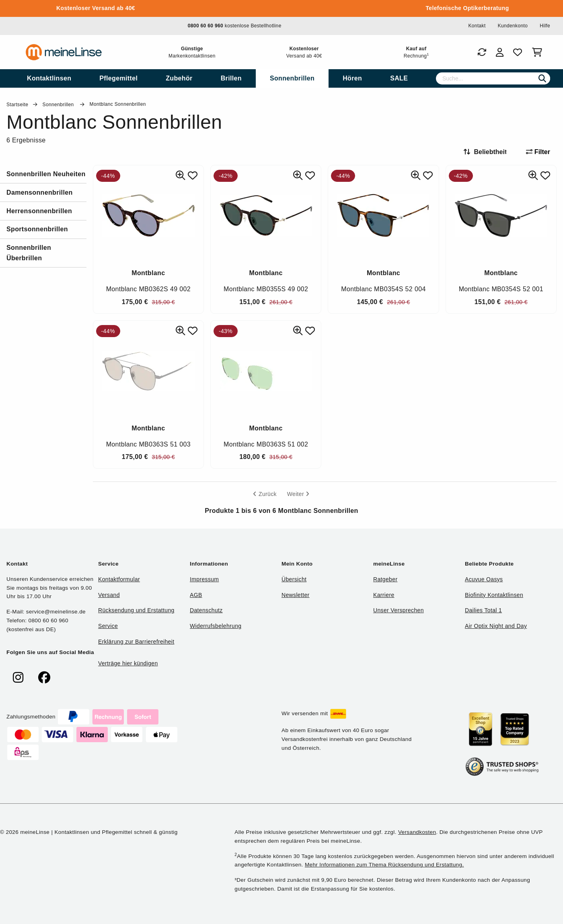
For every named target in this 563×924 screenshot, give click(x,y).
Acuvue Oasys (484, 579)
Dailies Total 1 (483, 610)
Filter (538, 152)
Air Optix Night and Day (496, 626)
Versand (109, 595)
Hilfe (545, 26)
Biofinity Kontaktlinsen (494, 595)
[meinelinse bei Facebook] (44, 678)
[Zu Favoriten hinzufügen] (193, 176)
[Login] (500, 52)
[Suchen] (542, 78)
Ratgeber (385, 579)
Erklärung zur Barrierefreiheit (136, 642)
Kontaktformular (119, 579)
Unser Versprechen (399, 610)
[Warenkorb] (539, 52)
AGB (196, 595)
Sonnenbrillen (59, 105)
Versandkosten (417, 832)
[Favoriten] (518, 52)
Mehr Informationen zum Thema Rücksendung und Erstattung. (384, 865)
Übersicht (294, 579)
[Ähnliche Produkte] (181, 176)
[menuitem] (49, 78)
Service (108, 626)
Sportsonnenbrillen (37, 229)
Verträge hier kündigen (128, 663)
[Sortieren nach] (489, 152)
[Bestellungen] (482, 52)
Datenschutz (206, 610)
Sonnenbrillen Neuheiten (46, 174)
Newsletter (296, 595)
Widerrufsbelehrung (216, 626)
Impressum (204, 579)
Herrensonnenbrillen (39, 211)
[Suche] (493, 78)
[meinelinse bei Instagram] (18, 678)
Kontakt (477, 26)
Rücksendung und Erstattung (136, 610)
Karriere (384, 595)
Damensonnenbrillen (40, 192)
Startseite (17, 105)
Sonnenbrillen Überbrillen (29, 253)
